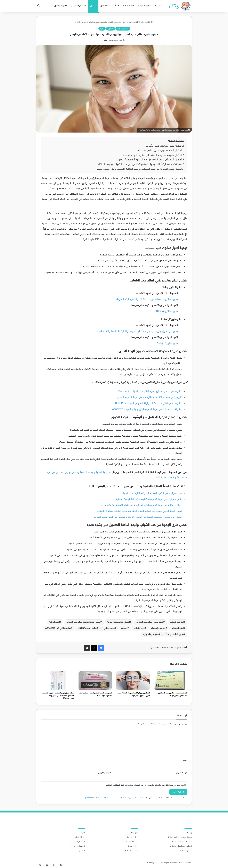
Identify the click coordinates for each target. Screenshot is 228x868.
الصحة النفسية (132, 842)
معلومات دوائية (145, 6)
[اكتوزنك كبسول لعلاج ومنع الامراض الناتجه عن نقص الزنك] (171, 681)
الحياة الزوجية (133, 846)
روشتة (189, 833)
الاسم (185, 761)
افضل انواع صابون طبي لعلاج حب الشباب (157, 151)
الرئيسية (158, 6)
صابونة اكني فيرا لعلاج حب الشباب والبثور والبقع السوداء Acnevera (147, 409)
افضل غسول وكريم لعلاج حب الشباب (83, 622)
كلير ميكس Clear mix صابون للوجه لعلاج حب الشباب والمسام (150, 397)
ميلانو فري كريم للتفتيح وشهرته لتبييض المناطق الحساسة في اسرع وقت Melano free (58, 696)
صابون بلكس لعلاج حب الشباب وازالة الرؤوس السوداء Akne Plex (148, 403)
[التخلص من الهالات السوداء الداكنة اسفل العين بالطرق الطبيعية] (133, 681)
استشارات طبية (123, 29)
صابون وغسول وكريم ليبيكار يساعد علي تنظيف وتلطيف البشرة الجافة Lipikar (137, 331)
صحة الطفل (105, 6)
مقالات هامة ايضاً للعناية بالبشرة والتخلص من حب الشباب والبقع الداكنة (140, 164)
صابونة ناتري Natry (175, 635)
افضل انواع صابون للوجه (118, 622)
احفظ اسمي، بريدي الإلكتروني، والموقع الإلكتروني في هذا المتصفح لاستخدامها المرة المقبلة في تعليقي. (145, 785)
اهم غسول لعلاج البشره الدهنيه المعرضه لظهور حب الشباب (152, 493)
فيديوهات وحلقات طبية (182, 842)
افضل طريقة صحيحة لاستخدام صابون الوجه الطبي (153, 155)
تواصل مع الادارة (185, 851)
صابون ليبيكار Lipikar (87, 628)
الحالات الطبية (128, 6)
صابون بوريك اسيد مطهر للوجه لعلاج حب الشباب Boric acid (150, 391)
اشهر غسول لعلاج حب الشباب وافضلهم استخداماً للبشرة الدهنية (149, 499)
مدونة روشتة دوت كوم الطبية (180, 837)
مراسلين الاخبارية (132, 851)
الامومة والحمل (61, 6)
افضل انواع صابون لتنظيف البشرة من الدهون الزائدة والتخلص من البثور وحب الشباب (138, 517)
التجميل (93, 6)
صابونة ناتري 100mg (167, 311)
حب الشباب (139, 628)
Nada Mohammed (115, 41)
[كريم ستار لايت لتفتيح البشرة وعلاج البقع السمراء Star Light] (95, 681)
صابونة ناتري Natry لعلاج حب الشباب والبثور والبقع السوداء (147, 300)
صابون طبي (109, 628)
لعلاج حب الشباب (151, 635)
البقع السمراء (178, 628)
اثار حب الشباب (177, 622)
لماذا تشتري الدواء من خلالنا (181, 846)
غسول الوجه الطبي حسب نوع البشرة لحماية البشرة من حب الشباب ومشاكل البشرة (140, 511)
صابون (124, 628)
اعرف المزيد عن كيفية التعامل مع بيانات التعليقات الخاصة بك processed (113, 798)
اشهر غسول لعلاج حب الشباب (150, 622)
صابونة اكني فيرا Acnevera (58, 628)
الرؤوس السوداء (158, 628)
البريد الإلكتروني (181, 773)
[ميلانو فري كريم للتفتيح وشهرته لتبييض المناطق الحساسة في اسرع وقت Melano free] (57, 681)
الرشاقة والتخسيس (79, 6)
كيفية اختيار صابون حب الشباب (164, 146)
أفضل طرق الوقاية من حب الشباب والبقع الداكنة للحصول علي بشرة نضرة (139, 169)
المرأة (116, 6)
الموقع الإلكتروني (105, 773)
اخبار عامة (135, 833)
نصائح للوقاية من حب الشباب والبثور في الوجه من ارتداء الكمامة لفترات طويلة (142, 505)
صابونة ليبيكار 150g (167, 343)
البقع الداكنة (54, 622)
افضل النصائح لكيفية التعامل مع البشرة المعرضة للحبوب (149, 160)
